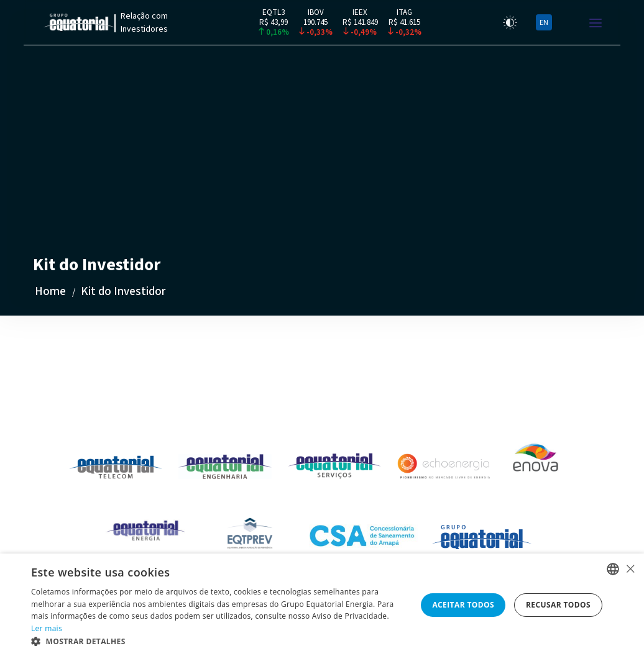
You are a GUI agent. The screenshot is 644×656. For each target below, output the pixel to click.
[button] (218, 641)
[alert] (322, 605)
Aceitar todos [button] (463, 605)
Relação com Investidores (144, 23)
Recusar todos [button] (558, 605)
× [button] (630, 569)
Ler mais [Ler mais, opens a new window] (47, 628)
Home (50, 292)
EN (544, 23)
